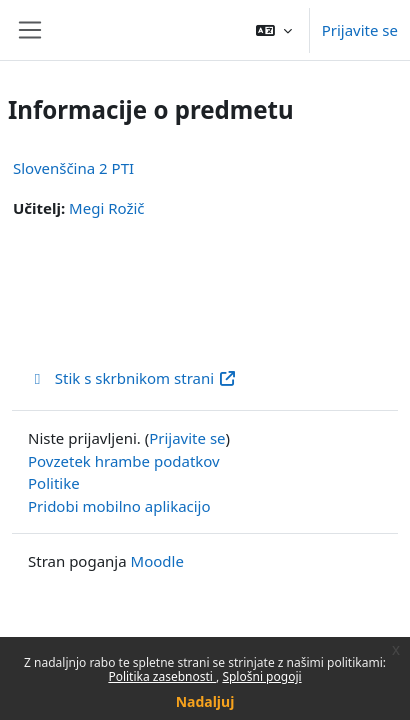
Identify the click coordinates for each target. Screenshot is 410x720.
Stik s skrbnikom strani (132, 378)
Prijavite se (360, 30)
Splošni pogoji (261, 676)
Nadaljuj (205, 701)
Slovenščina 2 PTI (73, 168)
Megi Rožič (106, 208)
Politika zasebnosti (162, 676)
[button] (274, 30)
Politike (54, 483)
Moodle (157, 561)
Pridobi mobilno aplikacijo (119, 506)
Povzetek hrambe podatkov (124, 461)
